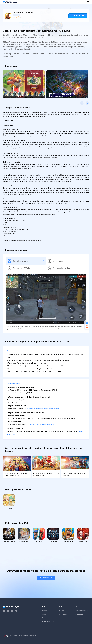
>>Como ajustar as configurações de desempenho (43, 409)
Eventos (45, 618)
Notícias (45, 611)
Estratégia (16, 15)
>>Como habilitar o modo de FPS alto (42, 424)
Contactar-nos (63, 611)
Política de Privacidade (81, 611)
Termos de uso (79, 615)
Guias (44, 615)
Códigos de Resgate (48, 622)
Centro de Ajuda (63, 615)
